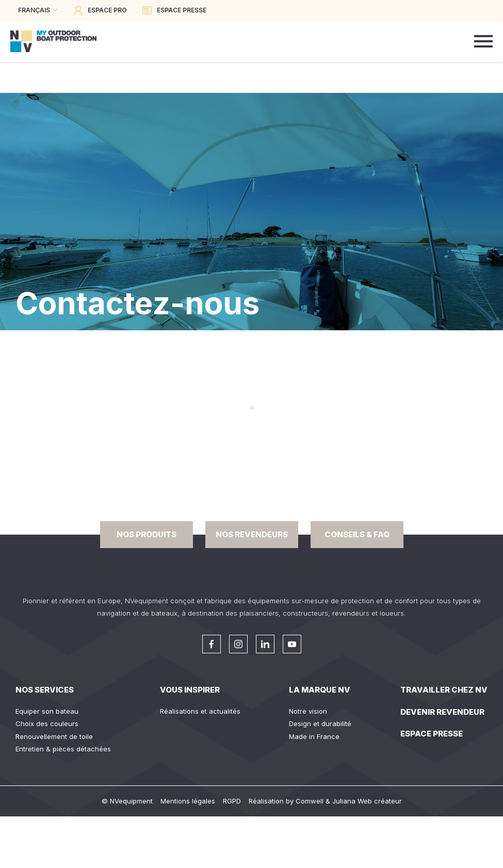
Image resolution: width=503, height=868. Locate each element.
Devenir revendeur (442, 712)
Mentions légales (188, 801)
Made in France (314, 736)
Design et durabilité (320, 724)
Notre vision (308, 711)
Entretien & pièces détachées (63, 749)
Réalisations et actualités (200, 711)
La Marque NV (320, 690)
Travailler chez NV (444, 690)
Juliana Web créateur (367, 801)
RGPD (232, 801)
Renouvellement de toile (54, 736)
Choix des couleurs (47, 724)
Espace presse (432, 734)
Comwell (310, 801)
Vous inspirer (190, 690)
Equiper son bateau (47, 711)
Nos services (45, 690)
